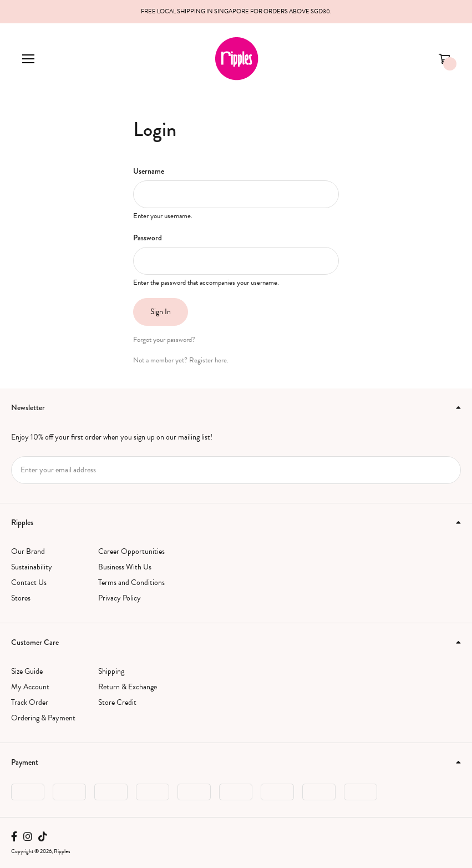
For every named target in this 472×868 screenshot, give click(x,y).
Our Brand (28, 551)
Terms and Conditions (131, 582)
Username (149, 171)
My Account (30, 687)
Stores (21, 598)
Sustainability (32, 567)
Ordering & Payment (43, 718)
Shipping (111, 671)
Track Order (30, 702)
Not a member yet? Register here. (181, 360)
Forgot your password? (164, 340)
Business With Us (125, 567)
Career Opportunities (131, 551)
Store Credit (117, 702)
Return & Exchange (128, 687)
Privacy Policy (120, 598)
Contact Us (29, 582)
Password (148, 238)
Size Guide (27, 671)
